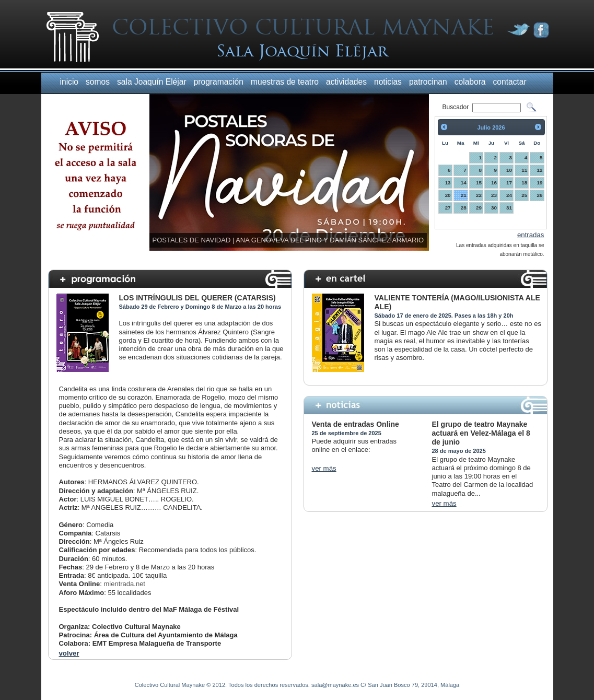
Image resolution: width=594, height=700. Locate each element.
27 (448, 208)
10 (509, 170)
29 (479, 208)
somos (98, 82)
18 (524, 183)
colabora (470, 82)
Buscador (457, 107)
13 (448, 183)
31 (509, 208)
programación (219, 82)
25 (524, 195)
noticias (388, 82)
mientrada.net (124, 584)
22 (479, 195)
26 (540, 195)
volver (69, 653)
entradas (531, 235)
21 (464, 195)
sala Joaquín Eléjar (152, 82)
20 (448, 195)
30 (494, 208)
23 (494, 195)
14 (464, 183)
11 (524, 170)
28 (464, 208)
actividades (346, 82)
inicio (69, 82)
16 (494, 183)
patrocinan (428, 82)
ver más (324, 468)
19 (540, 183)
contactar (510, 82)
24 (509, 195)
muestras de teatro (285, 82)
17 (509, 183)
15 (479, 183)
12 (540, 170)
